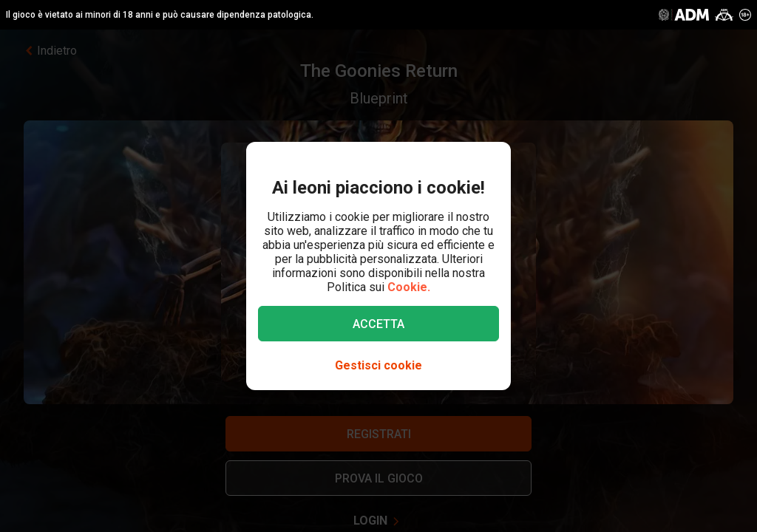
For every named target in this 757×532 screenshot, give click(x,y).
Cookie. (409, 287)
